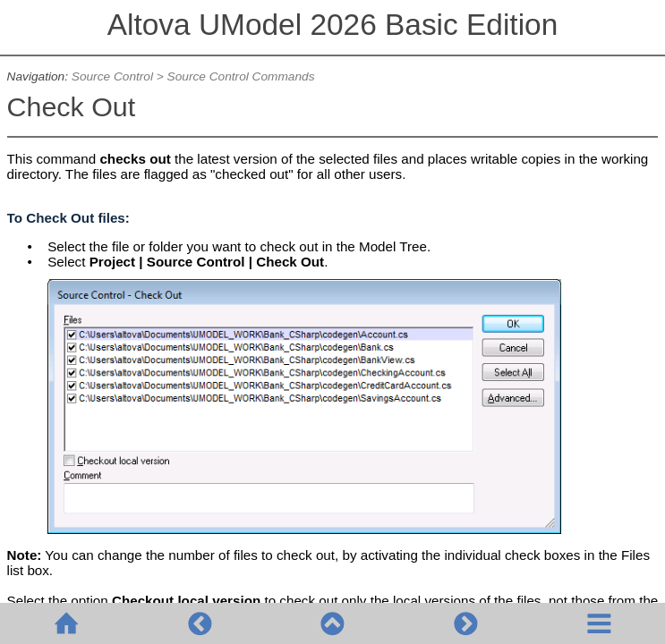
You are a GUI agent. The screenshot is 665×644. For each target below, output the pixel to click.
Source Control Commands (241, 76)
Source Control (112, 76)
